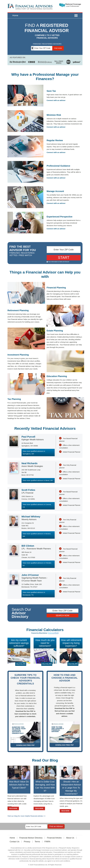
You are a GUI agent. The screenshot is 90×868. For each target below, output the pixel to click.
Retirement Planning (18, 310)
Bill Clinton (28, 546)
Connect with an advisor (56, 100)
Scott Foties (28, 490)
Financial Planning (56, 288)
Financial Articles (54, 838)
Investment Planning (18, 355)
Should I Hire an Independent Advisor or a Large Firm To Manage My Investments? (71, 788)
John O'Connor (30, 575)
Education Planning (57, 376)
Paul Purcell (28, 437)
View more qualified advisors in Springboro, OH (34, 452)
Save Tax (51, 91)
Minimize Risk (54, 115)
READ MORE (13, 808)
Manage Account (55, 191)
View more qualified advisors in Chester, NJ (37, 564)
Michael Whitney (31, 517)
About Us (70, 838)
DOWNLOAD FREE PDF (25, 745)
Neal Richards (30, 463)
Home (15, 15)
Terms (37, 842)
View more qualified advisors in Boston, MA (37, 535)
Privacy (27, 842)
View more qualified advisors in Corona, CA (37, 506)
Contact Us (15, 842)
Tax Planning (14, 399)
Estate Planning (55, 331)
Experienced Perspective (60, 217)
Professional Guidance (58, 166)
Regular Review (55, 140)
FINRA (47, 842)
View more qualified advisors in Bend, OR (38, 480)
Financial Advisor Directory (31, 838)
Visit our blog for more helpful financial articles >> (26, 816)
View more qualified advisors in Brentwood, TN (34, 594)
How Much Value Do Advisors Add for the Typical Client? (19, 785)
